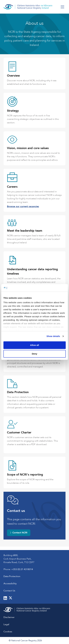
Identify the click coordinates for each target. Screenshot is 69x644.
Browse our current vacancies (23, 206)
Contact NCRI (19, 533)
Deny (34, 354)
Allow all (34, 345)
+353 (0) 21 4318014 (22, 569)
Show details (53, 336)
